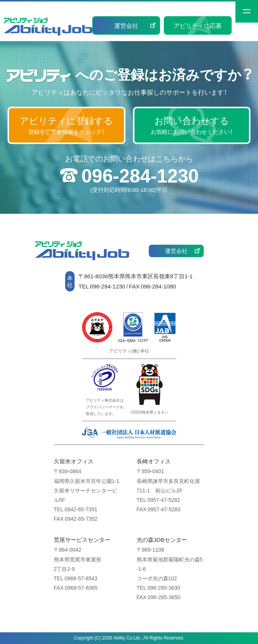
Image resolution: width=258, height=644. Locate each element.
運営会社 (126, 25)
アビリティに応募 (198, 25)
